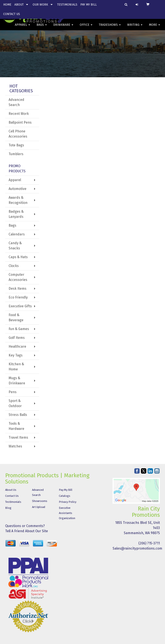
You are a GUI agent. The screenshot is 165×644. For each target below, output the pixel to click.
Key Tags (16, 355)
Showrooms (40, 501)
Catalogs (65, 496)
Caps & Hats (18, 257)
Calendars (17, 234)
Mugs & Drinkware (17, 381)
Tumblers (16, 154)
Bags (42, 28)
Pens (13, 392)
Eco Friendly (18, 297)
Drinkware (63, 28)
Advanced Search (16, 102)
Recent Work (19, 114)
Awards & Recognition (18, 200)
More (154, 28)
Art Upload (39, 507)
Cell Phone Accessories (18, 134)
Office (86, 28)
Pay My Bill (89, 5)
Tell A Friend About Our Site (27, 531)
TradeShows (110, 28)
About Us (11, 490)
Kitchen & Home (16, 367)
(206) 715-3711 (149, 543)
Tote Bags (16, 145)
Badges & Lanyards (16, 214)
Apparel (22, 28)
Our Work (40, 5)
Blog (8, 508)
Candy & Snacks (15, 246)
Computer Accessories (18, 277)
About (19, 5)
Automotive (18, 189)
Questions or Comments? (25, 526)
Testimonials (67, 5)
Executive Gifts (20, 306)
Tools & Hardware (16, 426)
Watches (15, 446)
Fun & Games (19, 329)
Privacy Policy (68, 502)
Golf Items (17, 338)
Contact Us (12, 14)
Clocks (14, 266)
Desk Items (18, 289)
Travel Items (18, 437)
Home (7, 5)
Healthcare (17, 346)
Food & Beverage (16, 317)
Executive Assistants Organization (67, 513)
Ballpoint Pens (20, 122)
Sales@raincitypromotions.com (137, 548)
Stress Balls (18, 415)
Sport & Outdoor (15, 403)
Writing (135, 28)
